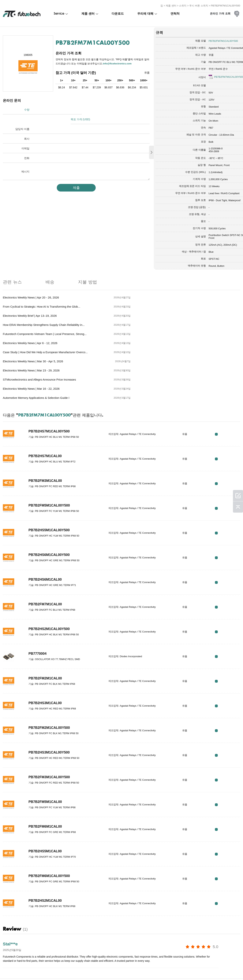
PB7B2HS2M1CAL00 (45, 845)
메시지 (25, 161)
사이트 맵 (132, 969)
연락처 (175, 13)
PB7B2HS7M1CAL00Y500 (49, 376)
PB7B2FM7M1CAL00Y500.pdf (213, 75)
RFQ (228, 379)
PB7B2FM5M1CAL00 (45, 746)
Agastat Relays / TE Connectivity (209, 46)
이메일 (25, 138)
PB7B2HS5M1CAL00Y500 (49, 475)
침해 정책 (25, 969)
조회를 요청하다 (46, 969)
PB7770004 (37, 598)
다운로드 (118, 13)
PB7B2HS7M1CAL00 (45, 401)
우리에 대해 (145, 13)
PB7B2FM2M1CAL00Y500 (49, 672)
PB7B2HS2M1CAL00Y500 (49, 574)
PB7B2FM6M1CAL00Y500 (49, 821)
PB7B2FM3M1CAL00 (45, 425)
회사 (27, 128)
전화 (27, 147)
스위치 (183, 4)
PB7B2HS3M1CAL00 (45, 648)
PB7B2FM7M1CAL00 (45, 549)
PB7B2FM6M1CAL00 (45, 771)
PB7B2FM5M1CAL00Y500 (49, 450)
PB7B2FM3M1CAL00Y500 (49, 722)
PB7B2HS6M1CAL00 (45, 524)
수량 (27, 109)
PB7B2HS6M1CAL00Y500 (49, 499)
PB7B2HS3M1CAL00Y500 (49, 697)
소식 (100, 969)
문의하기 (86, 969)
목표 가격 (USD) (83, 109)
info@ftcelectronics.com (74, 64)
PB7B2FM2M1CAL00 (45, 623)
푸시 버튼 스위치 (199, 4)
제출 (70, 177)
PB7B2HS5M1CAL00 (45, 796)
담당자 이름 (22, 118)
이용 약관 (8, 969)
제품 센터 (171, 4)
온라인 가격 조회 (220, 13)
